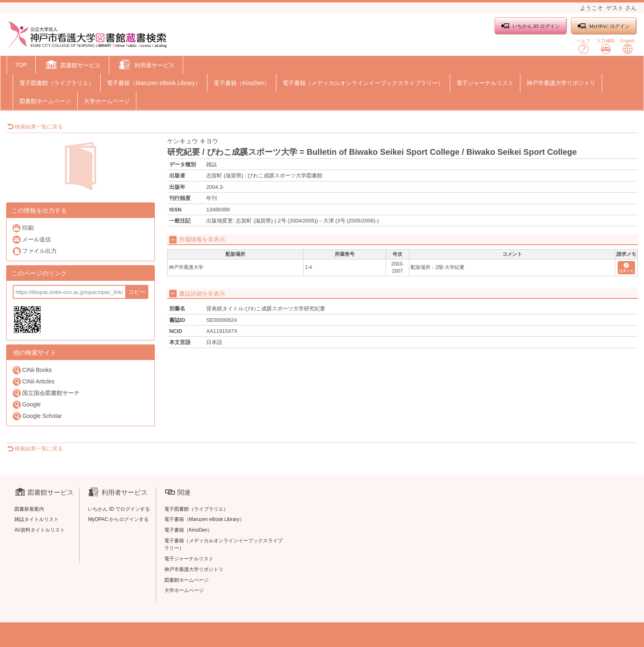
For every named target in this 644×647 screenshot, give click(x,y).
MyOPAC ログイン (604, 26)
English (628, 46)
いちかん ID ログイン (530, 26)
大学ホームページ (107, 101)
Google (26, 405)
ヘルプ (583, 46)
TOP (21, 65)
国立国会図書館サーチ (46, 393)
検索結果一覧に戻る (35, 127)
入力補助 (605, 46)
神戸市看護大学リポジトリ (561, 83)
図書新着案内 (29, 509)
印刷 (23, 228)
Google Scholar (37, 416)
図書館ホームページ (45, 101)
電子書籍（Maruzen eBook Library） (154, 83)
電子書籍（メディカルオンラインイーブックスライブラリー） (363, 83)
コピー (137, 292)
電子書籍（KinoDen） (242, 83)
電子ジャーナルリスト (485, 83)
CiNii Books (32, 370)
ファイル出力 (34, 251)
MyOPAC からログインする (118, 519)
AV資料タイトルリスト (40, 530)
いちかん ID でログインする (119, 509)
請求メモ (626, 268)
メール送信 (31, 240)
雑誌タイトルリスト (37, 519)
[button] (72, 66)
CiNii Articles (33, 382)
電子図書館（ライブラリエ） (57, 83)
